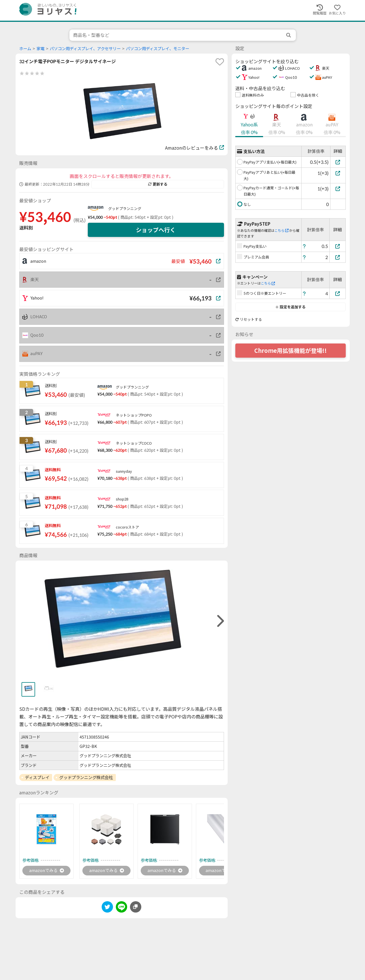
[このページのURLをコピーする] (136, 907)
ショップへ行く (156, 230)
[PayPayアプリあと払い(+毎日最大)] (338, 173)
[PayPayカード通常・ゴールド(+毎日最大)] (338, 189)
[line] (121, 908)
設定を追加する (290, 307)
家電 (40, 49)
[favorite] (220, 62)
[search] (289, 35)
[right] (220, 621)
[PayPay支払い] (338, 246)
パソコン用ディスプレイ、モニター (158, 49)
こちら (281, 231)
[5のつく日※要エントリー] (338, 293)
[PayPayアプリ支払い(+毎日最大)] (338, 162)
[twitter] (107, 908)
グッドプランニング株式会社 (86, 777)
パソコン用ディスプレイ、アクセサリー (85, 49)
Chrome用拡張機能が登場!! (291, 351)
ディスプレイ (37, 777)
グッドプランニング (125, 209)
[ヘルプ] (304, 246)
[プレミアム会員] (338, 257)
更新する (158, 184)
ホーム (25, 49)
